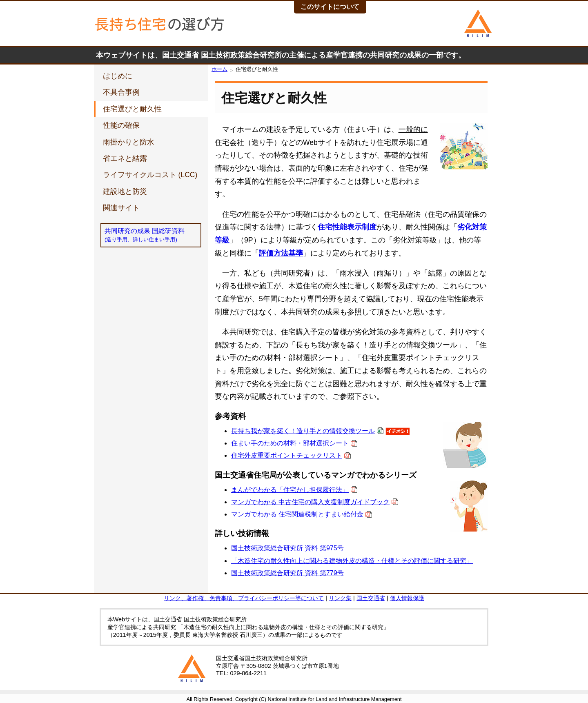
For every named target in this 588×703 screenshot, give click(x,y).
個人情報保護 (407, 598)
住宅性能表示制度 (347, 227)
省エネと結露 (125, 158)
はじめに (118, 76)
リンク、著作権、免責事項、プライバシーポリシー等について (244, 598)
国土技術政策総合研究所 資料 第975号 (287, 548)
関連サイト (121, 208)
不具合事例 (121, 92)
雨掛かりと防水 (129, 142)
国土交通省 (371, 598)
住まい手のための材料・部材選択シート (290, 443)
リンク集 (340, 598)
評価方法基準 (281, 253)
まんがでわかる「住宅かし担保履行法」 (290, 490)
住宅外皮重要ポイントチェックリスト (287, 455)
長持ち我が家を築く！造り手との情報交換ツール (303, 431)
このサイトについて (330, 7)
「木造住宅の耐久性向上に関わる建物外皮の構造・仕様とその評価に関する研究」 (352, 561)
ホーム (219, 69)
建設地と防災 (125, 191)
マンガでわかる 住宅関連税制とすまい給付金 (297, 514)
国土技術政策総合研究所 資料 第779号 (287, 573)
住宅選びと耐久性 (132, 109)
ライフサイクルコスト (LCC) (150, 175)
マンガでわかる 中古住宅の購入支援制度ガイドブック (310, 502)
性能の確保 (121, 125)
